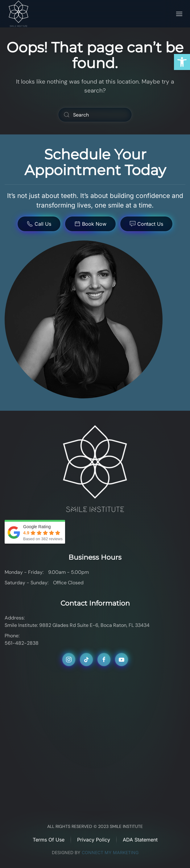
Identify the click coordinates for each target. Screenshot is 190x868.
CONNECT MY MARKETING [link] (110, 852)
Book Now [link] (90, 224)
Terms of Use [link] (49, 840)
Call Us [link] (39, 224)
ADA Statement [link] (140, 840)
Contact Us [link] (146, 224)
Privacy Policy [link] (94, 840)
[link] (182, 62)
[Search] (95, 115)
